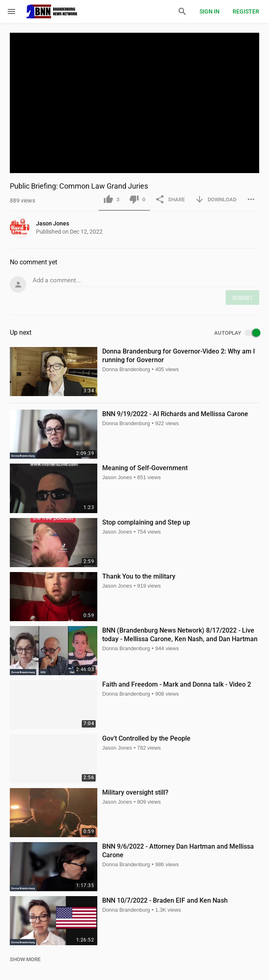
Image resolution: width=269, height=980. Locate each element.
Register (246, 11)
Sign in (210, 11)
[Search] (182, 11)
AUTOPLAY (237, 333)
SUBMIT (242, 298)
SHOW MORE (25, 959)
